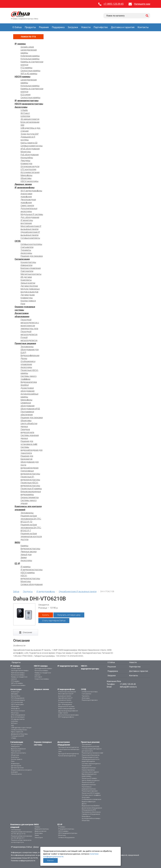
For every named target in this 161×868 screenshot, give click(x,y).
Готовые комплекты (30, 238)
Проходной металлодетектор (69, 754)
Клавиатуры (27, 298)
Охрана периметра (30, 497)
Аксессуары (21, 107)
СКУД (18, 241)
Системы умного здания (90, 772)
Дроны (24, 358)
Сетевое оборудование (32, 584)
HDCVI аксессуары (30, 181)
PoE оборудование (30, 155)
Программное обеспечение (91, 812)
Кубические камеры (30, 56)
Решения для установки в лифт (92, 753)
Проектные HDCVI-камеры (91, 793)
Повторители (27, 271)
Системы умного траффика (91, 795)
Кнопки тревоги (28, 301)
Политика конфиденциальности (23, 861)
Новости (86, 27)
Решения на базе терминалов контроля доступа (31, 536)
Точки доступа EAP (30, 134)
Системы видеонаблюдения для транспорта (32, 450)
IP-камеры (20, 44)
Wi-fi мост (25, 113)
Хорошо (50, 860)
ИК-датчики (26, 277)
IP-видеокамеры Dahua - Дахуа (25, 847)
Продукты (30, 27)
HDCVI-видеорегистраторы (29, 104)
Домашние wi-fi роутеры (19, 734)
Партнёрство (101, 27)
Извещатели (27, 265)
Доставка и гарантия (123, 27)
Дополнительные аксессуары (69, 715)
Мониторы (26, 152)
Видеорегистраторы (30, 549)
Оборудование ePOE (30, 409)
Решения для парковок (32, 256)
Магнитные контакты (31, 274)
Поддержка (58, 27)
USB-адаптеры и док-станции (21, 728)
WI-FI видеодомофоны (31, 191)
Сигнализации (22, 259)
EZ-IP (17, 563)
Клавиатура (26, 163)
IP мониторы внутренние (67, 692)
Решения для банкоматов (91, 755)
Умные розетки (28, 283)
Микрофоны (27, 175)
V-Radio (24, 110)
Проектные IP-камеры (31, 488)
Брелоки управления (31, 268)
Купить (46, 615)
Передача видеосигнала (90, 757)
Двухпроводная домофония (68, 711)
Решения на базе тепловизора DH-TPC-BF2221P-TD (31, 519)
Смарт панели (27, 205)
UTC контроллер (28, 169)
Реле (23, 304)
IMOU (17, 542)
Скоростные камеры (31, 71)
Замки (24, 557)
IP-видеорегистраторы (27, 101)
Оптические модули (30, 166)
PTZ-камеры (27, 68)
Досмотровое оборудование (92, 808)
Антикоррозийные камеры (91, 818)
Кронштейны (27, 158)
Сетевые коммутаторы (32, 146)
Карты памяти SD (29, 143)
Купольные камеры (30, 59)
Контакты (143, 27)
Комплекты (26, 280)
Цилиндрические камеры (20, 670)
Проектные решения (25, 343)
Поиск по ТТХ (28, 37)
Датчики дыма (28, 295)
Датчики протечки (29, 286)
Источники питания (30, 172)
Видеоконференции (30, 355)
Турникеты (26, 250)
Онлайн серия (27, 47)
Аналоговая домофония (67, 708)
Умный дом (26, 554)
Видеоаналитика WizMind (91, 806)
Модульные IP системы (32, 214)
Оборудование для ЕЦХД (90, 747)
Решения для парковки (32, 418)
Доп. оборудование (30, 217)
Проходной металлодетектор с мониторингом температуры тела (69, 749)
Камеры (25, 546)
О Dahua (17, 27)
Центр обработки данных (91, 780)
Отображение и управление (91, 799)
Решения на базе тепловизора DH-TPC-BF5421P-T (31, 528)
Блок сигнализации (30, 122)
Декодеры (25, 160)
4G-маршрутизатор (30, 119)
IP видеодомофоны (25, 188)
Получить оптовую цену (69, 615)
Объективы (26, 178)
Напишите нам (142, 4)
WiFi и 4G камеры (29, 74)
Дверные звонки (23, 184)
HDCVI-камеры (23, 77)
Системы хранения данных (91, 764)
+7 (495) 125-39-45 (114, 4)
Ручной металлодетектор (67, 756)
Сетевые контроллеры (31, 244)
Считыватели (27, 247)
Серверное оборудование (91, 814)
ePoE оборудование (30, 149)
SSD (22, 125)
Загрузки (73, 27)
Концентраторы (28, 262)
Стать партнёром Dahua (54, 621)
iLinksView (25, 116)
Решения (44, 27)
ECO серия (26, 95)
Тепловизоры (27, 347)
